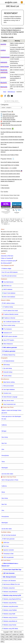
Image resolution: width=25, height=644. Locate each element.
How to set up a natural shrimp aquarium (10, 177)
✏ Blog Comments (5, 188)
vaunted (3, 44)
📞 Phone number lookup (8, 326)
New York (4, 444)
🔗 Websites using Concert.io (9, 618)
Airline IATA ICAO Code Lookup (10, 116)
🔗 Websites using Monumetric (10, 607)
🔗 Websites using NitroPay (9, 603)
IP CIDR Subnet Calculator (9, 120)
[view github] (8, 96)
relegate (4, 83)
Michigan (4, 432)
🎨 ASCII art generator (8, 558)
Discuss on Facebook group (8, 261)
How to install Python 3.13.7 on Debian (10, 166)
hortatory (4, 72)
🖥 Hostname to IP (7, 333)
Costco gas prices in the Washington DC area (11, 418)
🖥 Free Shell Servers (7, 283)
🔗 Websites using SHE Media (10, 629)
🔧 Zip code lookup (7, 369)
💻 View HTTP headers (8, 341)
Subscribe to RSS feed (7, 256)
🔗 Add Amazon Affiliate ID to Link (11, 585)
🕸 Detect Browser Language (9, 397)
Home (5, 92)
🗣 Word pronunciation (8, 386)
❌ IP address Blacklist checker (10, 315)
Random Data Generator (8, 118)
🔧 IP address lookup (7, 307)
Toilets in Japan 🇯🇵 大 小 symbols (9, 168)
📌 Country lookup (7, 376)
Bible (11, 637)
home (3, 635)
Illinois (3, 493)
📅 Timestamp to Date (8, 554)
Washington (5, 468)
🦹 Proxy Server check (8, 401)
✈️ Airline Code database (8, 297)
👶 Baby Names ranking (8, 383)
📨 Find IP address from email (10, 311)
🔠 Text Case (5, 547)
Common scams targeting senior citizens (10, 174)
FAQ (15, 640)
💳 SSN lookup (6, 365)
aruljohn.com (11, 2)
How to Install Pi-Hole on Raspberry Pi (10, 148)
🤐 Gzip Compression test (9, 405)
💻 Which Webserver (7, 344)
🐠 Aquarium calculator (8, 550)
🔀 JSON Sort (5, 543)
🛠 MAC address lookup (8, 304)
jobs (11, 640)
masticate (4, 87)
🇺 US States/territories (8, 362)
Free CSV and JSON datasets (10, 273)
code (7, 637)
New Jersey (5, 438)
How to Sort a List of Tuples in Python (10, 155)
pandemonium (5, 57)
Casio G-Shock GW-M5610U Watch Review (11, 137)
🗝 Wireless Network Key (8, 355)
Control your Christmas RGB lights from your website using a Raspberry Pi (11, 181)
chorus (3, 50)
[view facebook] (5, 96)
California (4, 426)
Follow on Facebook (6, 259)
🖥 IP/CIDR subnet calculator (9, 337)
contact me (15, 635)
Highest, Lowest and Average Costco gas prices (11, 412)
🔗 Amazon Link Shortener (9, 581)
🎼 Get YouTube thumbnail (9, 536)
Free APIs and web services (9, 276)
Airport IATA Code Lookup (9, 115)
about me (8, 635)
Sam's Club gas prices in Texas (10, 480)
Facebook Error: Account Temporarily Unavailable (12, 140)
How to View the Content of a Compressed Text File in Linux (12, 144)
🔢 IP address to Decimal (8, 319)
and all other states (7, 529)
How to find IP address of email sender (10, 163)
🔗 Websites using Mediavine (9, 592)
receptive (4, 70)
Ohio (3, 450)
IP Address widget (6, 269)
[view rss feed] (2, 96)
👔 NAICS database (7, 290)
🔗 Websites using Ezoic (8, 589)
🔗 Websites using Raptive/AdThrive (11, 600)
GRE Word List (11, 92)
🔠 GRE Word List (6, 286)
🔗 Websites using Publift (8, 614)
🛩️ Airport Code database (8, 294)
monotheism (5, 67)
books (7, 640)
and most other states (7, 474)
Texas (3, 462)
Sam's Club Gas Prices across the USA (12, 126)
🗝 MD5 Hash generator (8, 539)
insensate (4, 62)
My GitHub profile (6, 264)
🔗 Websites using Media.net (9, 622)
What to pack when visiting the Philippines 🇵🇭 (11, 171)
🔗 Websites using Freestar (9, 625)
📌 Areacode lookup (7, 373)
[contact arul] (12, 96)
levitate (3, 77)
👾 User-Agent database (8, 390)
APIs (3, 640)
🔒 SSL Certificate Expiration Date (11, 322)
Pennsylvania (5, 456)
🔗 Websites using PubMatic (9, 611)
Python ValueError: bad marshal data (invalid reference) (11, 152)
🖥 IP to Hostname (7, 330)
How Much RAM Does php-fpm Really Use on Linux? (11, 133)
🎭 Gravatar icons (6, 394)
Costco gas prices (19, 637)
